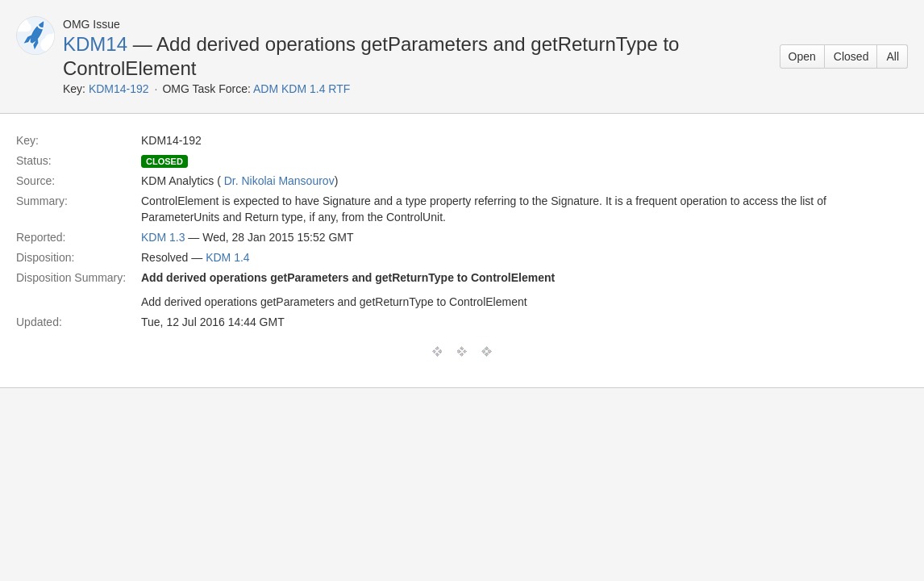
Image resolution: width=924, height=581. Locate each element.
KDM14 (95, 44)
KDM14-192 (119, 89)
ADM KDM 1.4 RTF (302, 89)
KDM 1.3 (163, 237)
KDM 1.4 (227, 257)
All (893, 56)
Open (802, 56)
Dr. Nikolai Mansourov (279, 181)
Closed (851, 56)
